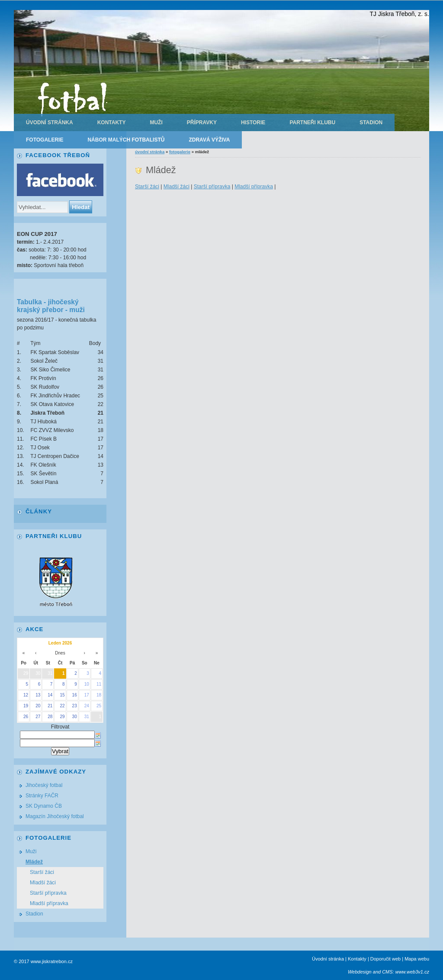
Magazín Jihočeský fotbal (55, 816)
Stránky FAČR (42, 796)
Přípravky (202, 122)
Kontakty (112, 122)
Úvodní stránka (50, 122)
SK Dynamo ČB (44, 806)
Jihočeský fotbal (44, 785)
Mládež (34, 862)
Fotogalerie (45, 140)
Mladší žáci (177, 187)
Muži (156, 122)
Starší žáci (147, 187)
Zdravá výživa (209, 140)
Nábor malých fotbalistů (126, 140)
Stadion (371, 122)
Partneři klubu (312, 122)
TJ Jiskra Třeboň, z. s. (400, 14)
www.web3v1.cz (412, 972)
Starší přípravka (212, 187)
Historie (253, 122)
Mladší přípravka (254, 187)
